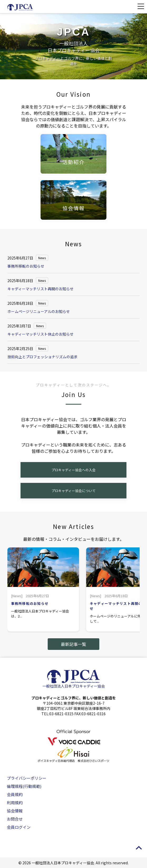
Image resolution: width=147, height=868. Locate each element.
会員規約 (15, 794)
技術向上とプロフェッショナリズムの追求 (42, 357)
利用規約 (15, 803)
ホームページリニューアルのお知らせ (39, 311)
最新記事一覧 (73, 644)
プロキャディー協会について (73, 491)
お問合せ (15, 819)
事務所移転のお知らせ (26, 266)
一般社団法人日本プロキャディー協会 (74, 686)
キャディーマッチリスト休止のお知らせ (40, 334)
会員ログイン (19, 827)
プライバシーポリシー (27, 778)
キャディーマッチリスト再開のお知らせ (40, 289)
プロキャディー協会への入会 (73, 470)
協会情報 (15, 811)
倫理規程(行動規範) (24, 786)
